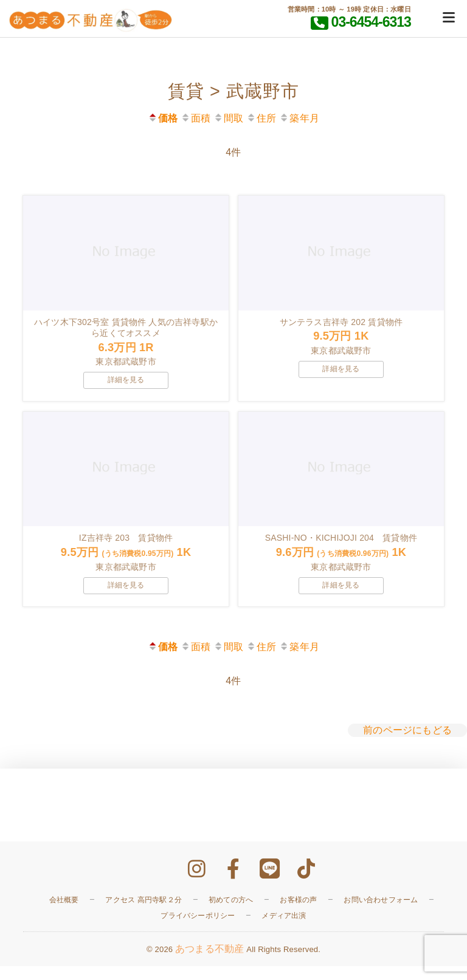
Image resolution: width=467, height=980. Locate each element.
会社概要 (64, 913)
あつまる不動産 (209, 963)
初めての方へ (231, 913)
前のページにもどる (407, 744)
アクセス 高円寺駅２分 (144, 913)
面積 (195, 118)
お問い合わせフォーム (381, 913)
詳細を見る (126, 386)
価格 (163, 118)
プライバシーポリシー (198, 929)
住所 (261, 118)
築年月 (299, 118)
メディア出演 (284, 929)
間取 (228, 118)
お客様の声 (298, 913)
